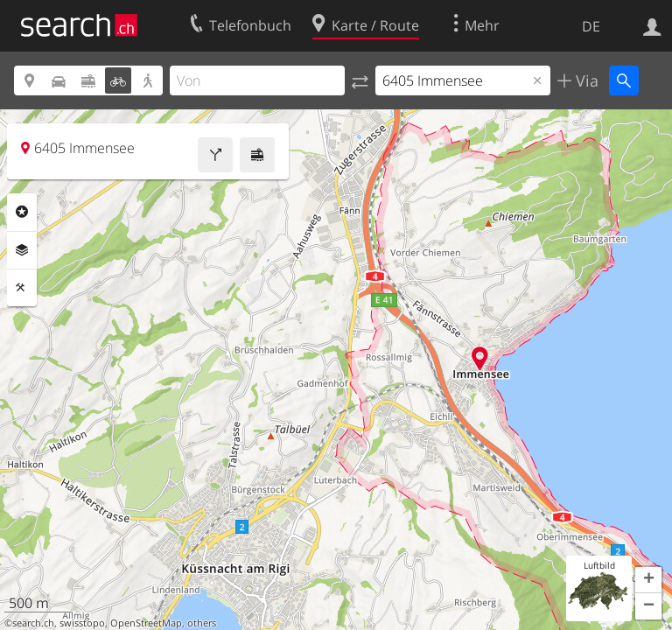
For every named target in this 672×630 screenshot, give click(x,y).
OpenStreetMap (146, 623)
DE (591, 26)
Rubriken (22, 212)
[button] (648, 580)
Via (585, 80)
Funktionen (22, 288)
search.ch (33, 623)
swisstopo (82, 623)
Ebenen (22, 250)
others (202, 623)
